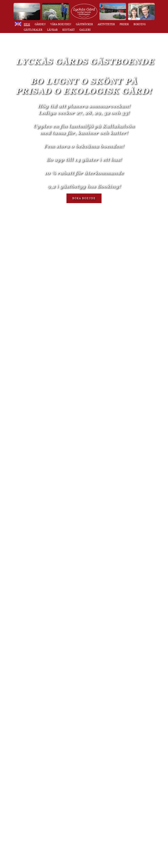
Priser (124, 24)
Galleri (85, 30)
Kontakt (69, 30)
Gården (40, 24)
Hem (27, 24)
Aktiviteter (106, 24)
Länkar (52, 30)
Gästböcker (84, 24)
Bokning (140, 24)
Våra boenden (61, 24)
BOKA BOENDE (84, 198)
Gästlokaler (33, 30)
